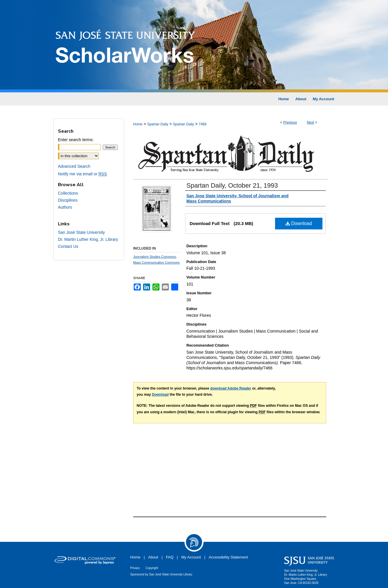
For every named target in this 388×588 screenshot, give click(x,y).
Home (138, 124)
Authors (65, 207)
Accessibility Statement (228, 557)
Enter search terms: (76, 140)
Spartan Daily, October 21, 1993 (232, 185)
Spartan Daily (158, 124)
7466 (203, 124)
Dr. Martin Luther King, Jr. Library (88, 239)
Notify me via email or (82, 174)
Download (299, 223)
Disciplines (68, 200)
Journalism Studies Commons (154, 257)
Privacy (135, 568)
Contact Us (68, 246)
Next (311, 122)
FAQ (170, 557)
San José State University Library (171, 574)
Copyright (152, 568)
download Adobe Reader (231, 388)
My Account (191, 557)
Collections (68, 193)
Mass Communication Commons (156, 262)
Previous (290, 122)
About (153, 557)
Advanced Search (74, 166)
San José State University (81, 232)
